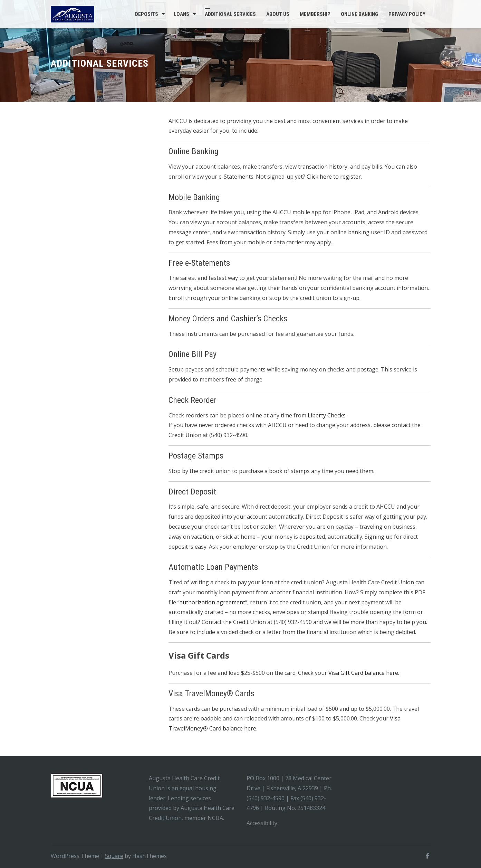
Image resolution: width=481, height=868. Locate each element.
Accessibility (263, 823)
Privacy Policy (407, 14)
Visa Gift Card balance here (363, 673)
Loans (181, 14)
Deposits (147, 14)
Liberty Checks (327, 415)
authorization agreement (212, 602)
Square (114, 856)
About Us (278, 14)
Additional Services (230, 14)
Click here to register (334, 177)
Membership (315, 14)
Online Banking (359, 14)
